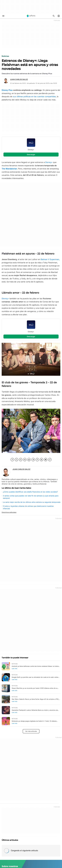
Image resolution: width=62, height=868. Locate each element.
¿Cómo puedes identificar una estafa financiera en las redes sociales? (30, 492)
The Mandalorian (9, 169)
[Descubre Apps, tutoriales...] (54, 16)
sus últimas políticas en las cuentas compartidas (34, 96)
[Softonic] (31, 16)
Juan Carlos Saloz (19, 79)
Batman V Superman (50, 259)
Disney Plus (7, 90)
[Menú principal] (3, 16)
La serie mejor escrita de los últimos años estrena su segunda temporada (32, 502)
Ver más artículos (31, 731)
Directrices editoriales (9, 512)
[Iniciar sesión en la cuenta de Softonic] (59, 16)
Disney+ (49, 162)
